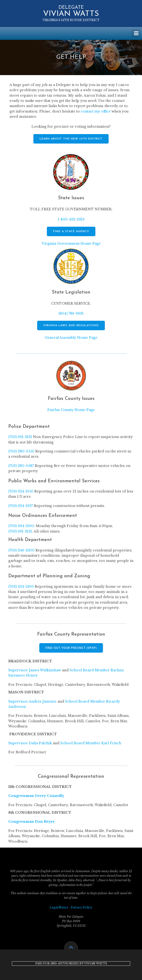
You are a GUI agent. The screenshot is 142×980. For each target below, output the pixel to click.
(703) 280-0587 (21, 466)
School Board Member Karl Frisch (91, 743)
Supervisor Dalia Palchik (30, 743)
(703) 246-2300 (21, 550)
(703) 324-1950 (21, 491)
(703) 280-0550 (21, 451)
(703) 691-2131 (20, 437)
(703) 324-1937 (21, 506)
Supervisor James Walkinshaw (35, 670)
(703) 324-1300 (21, 526)
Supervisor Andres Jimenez (32, 701)
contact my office (96, 111)
